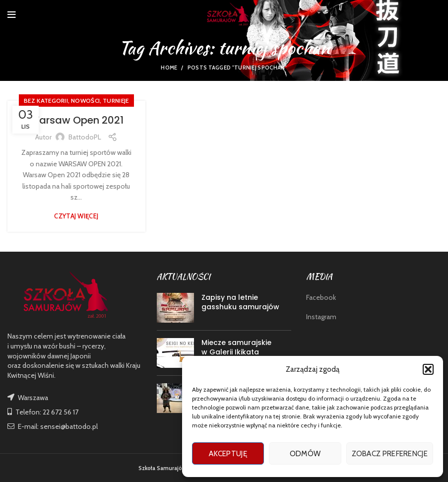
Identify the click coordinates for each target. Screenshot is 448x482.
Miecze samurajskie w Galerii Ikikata (236, 347)
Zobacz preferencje (390, 454)
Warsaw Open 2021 (76, 120)
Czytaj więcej (76, 216)
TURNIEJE (116, 101)
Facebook (321, 297)
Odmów (305, 454)
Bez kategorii (46, 101)
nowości (85, 101)
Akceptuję (228, 454)
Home (169, 68)
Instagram (321, 317)
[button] (428, 369)
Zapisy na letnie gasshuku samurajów (240, 302)
